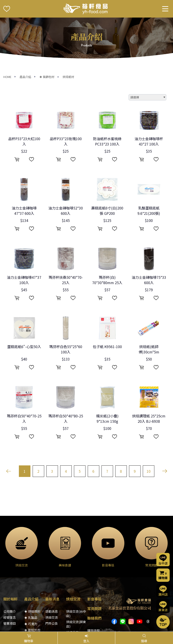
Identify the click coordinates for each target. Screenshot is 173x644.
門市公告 (52, 581)
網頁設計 (137, 624)
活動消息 (52, 569)
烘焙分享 (72, 590)
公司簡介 (10, 569)
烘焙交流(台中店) (76, 571)
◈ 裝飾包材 (47, 34)
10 (149, 429)
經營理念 (10, 575)
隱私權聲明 (95, 600)
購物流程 (93, 588)
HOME (7, 34)
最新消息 (52, 556)
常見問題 (94, 566)
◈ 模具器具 (32, 600)
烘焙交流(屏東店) (76, 582)
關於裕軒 (10, 556)
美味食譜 (72, 596)
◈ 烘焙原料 (32, 569)
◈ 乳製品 (31, 575)
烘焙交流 (52, 575)
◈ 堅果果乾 (32, 594)
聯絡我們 (94, 576)
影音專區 (94, 556)
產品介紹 (25, 34)
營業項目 (10, 581)
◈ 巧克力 (31, 581)
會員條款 (93, 606)
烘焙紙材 (68, 34)
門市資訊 (93, 594)
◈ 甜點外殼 (32, 588)
